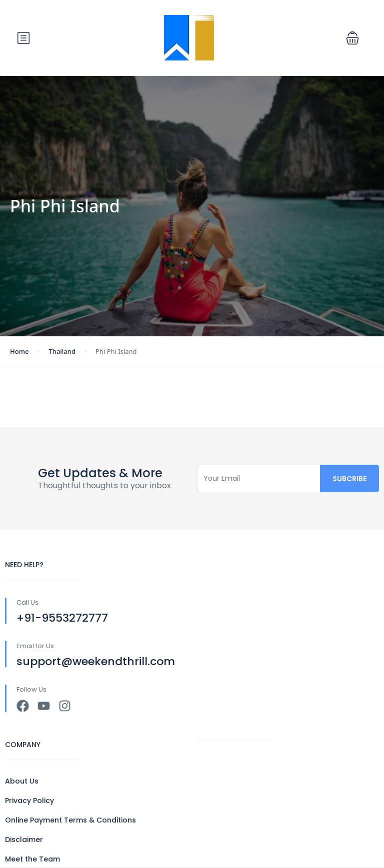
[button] (352, 38)
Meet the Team (32, 859)
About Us (22, 781)
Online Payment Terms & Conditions (70, 820)
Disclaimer (24, 840)
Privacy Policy (29, 801)
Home (19, 351)
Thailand (62, 351)
